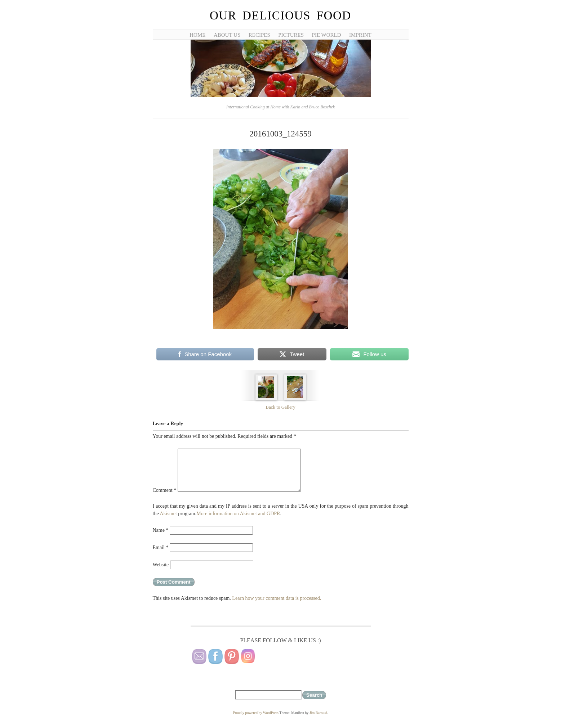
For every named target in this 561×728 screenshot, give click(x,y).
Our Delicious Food (280, 15)
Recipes (259, 35)
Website (161, 565)
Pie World (327, 35)
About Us (227, 35)
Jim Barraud (318, 713)
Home (197, 35)
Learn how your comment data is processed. (277, 598)
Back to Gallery (280, 407)
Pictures (291, 35)
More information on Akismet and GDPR (238, 514)
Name (161, 530)
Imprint (360, 35)
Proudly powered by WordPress (256, 713)
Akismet (168, 514)
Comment (165, 490)
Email (161, 547)
